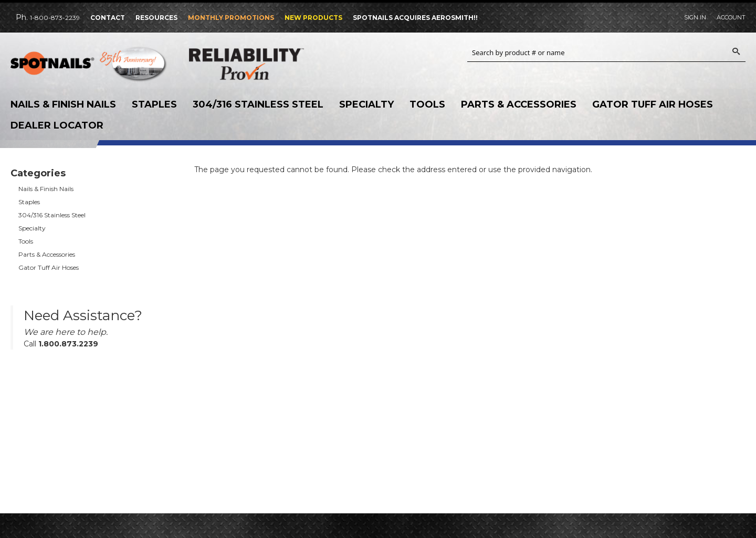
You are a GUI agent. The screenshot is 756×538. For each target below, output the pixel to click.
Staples (154, 104)
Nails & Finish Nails (63, 104)
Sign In (695, 17)
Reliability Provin (268, 64)
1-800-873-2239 (55, 18)
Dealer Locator (57, 125)
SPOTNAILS (89, 67)
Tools (427, 104)
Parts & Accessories (519, 104)
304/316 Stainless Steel (258, 104)
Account (731, 17)
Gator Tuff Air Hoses (653, 104)
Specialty (366, 104)
